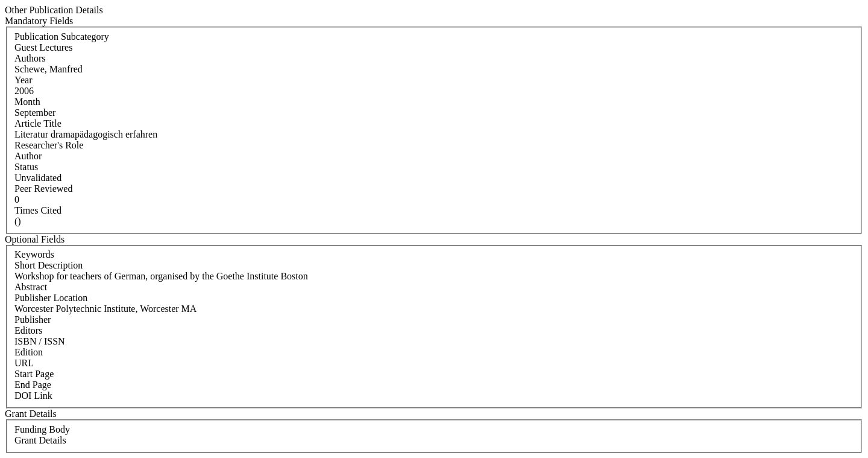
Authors (30, 58)
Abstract (31, 287)
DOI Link (33, 396)
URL (24, 363)
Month (27, 102)
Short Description (49, 265)
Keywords (34, 254)
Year (23, 80)
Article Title (38, 123)
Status (26, 167)
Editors (28, 330)
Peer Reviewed (43, 189)
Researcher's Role (49, 145)
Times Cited (38, 210)
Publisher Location (51, 298)
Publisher (33, 320)
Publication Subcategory (62, 37)
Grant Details (40, 440)
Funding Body (42, 429)
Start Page (34, 374)
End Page (33, 385)
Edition (29, 352)
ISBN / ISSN (40, 341)
